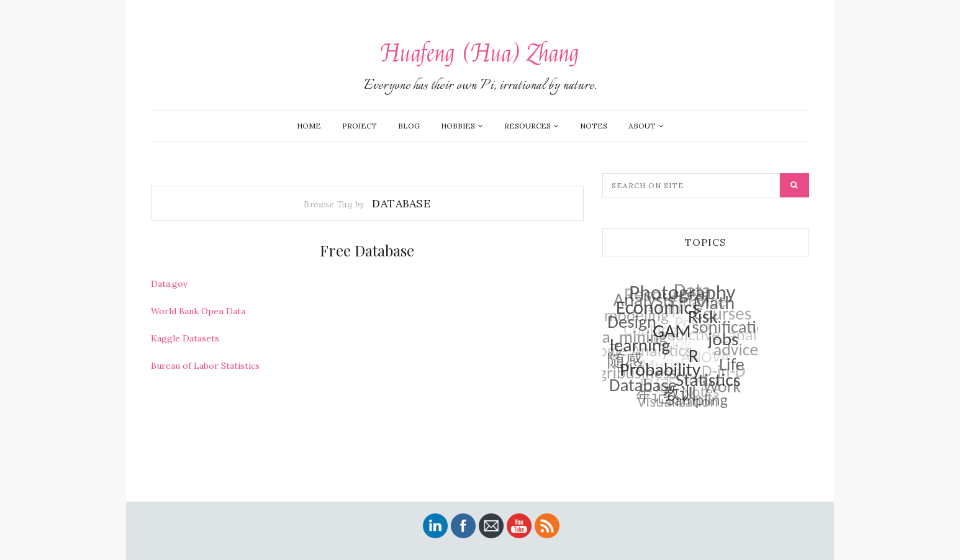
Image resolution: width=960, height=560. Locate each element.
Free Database (367, 250)
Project (360, 126)
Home (309, 126)
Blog (409, 126)
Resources (528, 126)
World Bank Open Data (198, 311)
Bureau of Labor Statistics (205, 366)
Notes (594, 126)
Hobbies (458, 126)
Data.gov (169, 284)
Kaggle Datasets (185, 338)
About (642, 126)
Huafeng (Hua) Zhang (480, 54)
